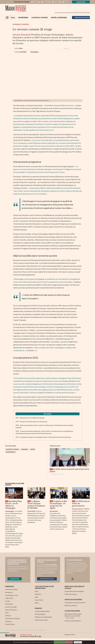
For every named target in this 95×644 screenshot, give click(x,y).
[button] (7, 18)
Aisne (37, 591)
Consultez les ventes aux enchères (75, 603)
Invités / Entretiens (59, 18)
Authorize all (59, 642)
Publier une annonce (71, 594)
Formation (46, 2)
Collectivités (9, 598)
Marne (33, 449)
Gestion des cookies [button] (41, 620)
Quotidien (8, 621)
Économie (56, 2)
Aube (37, 597)
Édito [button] (13, 18)
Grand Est (66, 2)
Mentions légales (40, 614)
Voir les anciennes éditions (73, 621)
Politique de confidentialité (43, 617)
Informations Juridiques (12, 618)
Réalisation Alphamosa (39, 630)
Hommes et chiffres (40, 18)
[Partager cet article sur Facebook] (75, 48)
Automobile (9, 604)
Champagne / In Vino (12, 595)
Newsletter (81, 2)
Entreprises (23, 18)
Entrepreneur (11, 452)
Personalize (78, 642)
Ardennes (25, 449)
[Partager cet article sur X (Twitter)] (71, 48)
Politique (8, 616)
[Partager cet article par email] (81, 48)
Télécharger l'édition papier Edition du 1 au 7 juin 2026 (73, 616)
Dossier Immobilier (11, 607)
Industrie (35, 2)
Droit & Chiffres (10, 624)
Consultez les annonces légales (74, 591)
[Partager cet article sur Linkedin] (78, 48)
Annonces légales (47, 579)
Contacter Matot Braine (42, 611)
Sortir (7, 613)
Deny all (69, 642)
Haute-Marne (39, 600)
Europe (8, 601)
